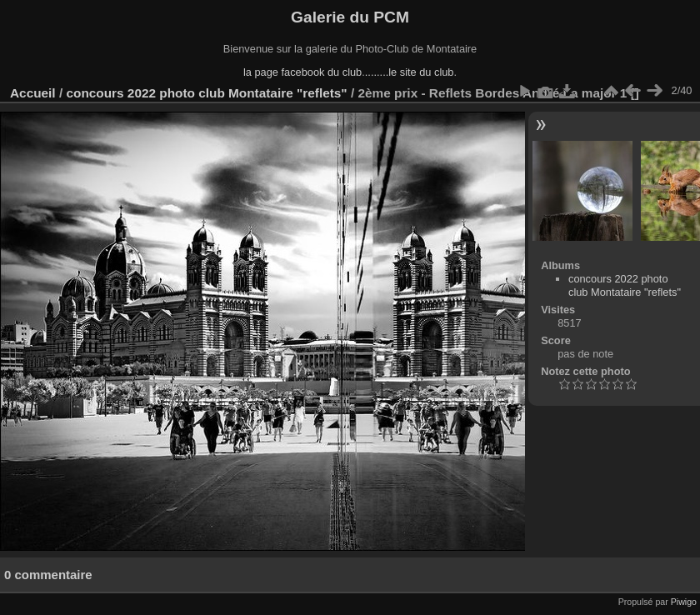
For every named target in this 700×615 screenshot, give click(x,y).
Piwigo (684, 602)
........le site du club (410, 72)
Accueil (33, 93)
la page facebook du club (302, 72)
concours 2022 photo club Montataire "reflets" (206, 93)
